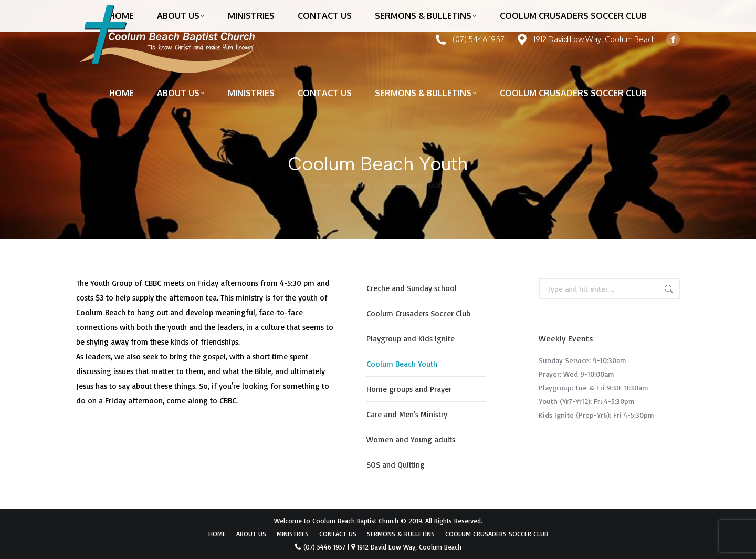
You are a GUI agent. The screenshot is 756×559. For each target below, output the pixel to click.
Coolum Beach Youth (402, 364)
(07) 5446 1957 (479, 39)
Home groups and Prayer (409, 389)
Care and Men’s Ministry (407, 414)
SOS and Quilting (396, 465)
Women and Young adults (411, 439)
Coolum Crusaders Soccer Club (418, 313)
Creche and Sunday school (412, 288)
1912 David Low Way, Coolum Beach (595, 39)
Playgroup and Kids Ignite (411, 339)
